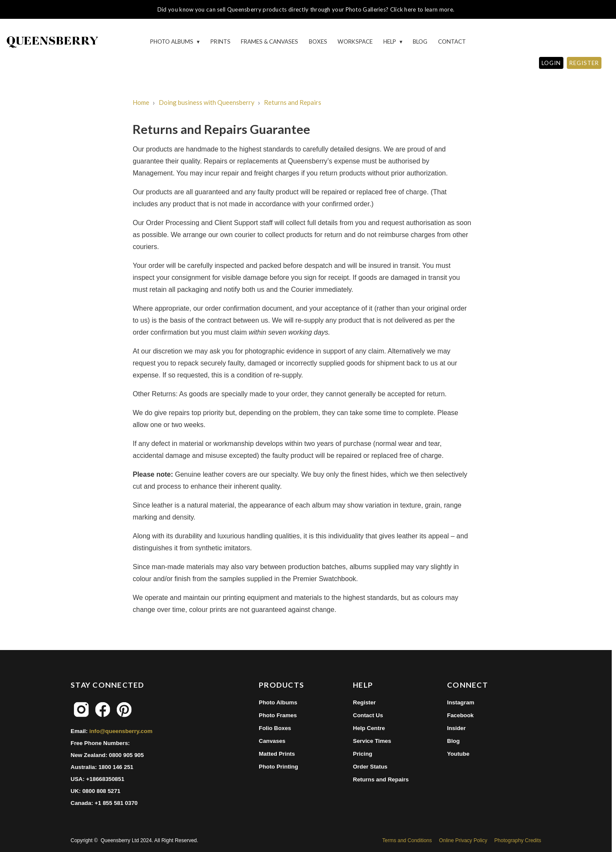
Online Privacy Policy (463, 840)
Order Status (370, 767)
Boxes (318, 42)
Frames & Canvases (269, 42)
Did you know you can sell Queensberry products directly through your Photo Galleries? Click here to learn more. (306, 9)
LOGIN (551, 63)
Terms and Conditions (407, 840)
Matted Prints (277, 754)
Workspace (355, 42)
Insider (456, 728)
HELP (390, 42)
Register (364, 702)
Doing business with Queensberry (207, 102)
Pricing (363, 754)
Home (141, 102)
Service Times (372, 741)
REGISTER (584, 63)
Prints (221, 42)
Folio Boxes (275, 728)
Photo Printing (278, 767)
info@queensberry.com (121, 731)
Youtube (458, 754)
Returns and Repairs (293, 102)
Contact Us (368, 715)
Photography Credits (518, 840)
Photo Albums (172, 42)
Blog (420, 42)
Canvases (272, 741)
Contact (452, 42)
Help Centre (369, 728)
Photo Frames (278, 715)
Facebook (460, 715)
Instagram (461, 702)
